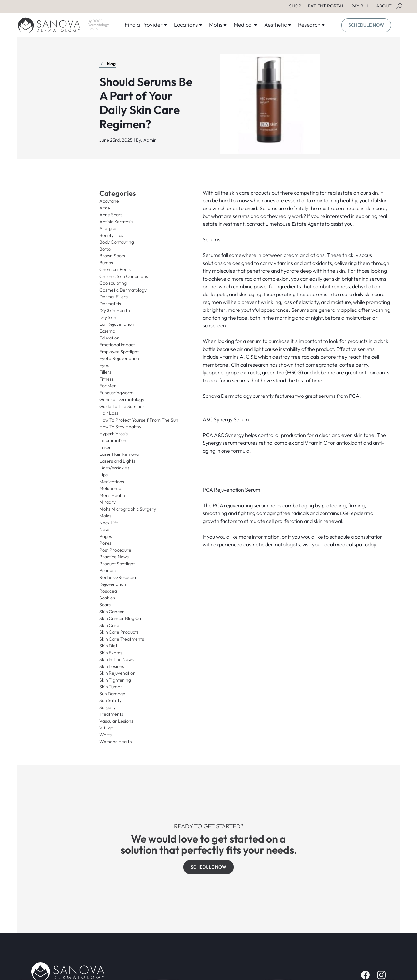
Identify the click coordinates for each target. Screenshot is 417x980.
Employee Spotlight (119, 352)
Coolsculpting (113, 283)
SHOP (295, 6)
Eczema (107, 331)
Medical (246, 25)
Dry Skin (108, 317)
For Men (108, 386)
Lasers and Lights (117, 461)
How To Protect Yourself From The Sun (139, 420)
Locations (188, 25)
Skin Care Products (119, 632)
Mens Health (112, 495)
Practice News (114, 557)
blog (108, 64)
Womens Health (116, 742)
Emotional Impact (117, 345)
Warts (106, 735)
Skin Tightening (115, 680)
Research (312, 25)
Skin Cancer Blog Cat (121, 618)
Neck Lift (109, 523)
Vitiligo (106, 728)
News (105, 529)
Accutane (109, 201)
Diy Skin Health (115, 310)
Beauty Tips (111, 235)
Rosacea (108, 591)
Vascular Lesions (116, 721)
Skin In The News (116, 659)
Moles (105, 516)
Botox (105, 249)
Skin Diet (108, 646)
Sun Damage (112, 694)
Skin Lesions (112, 666)
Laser (105, 447)
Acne (105, 208)
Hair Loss (109, 413)
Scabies (107, 598)
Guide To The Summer (122, 406)
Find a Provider (146, 25)
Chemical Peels (115, 269)
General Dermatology (122, 399)
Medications (112, 482)
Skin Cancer (112, 612)
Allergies (108, 228)
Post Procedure (115, 550)
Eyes (104, 365)
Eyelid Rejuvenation (119, 358)
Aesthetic (278, 25)
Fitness (107, 379)
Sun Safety (110, 700)
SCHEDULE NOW (366, 25)
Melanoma (110, 488)
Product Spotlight (117, 564)
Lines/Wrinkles (114, 468)
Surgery (108, 707)
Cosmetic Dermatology (123, 290)
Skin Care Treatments (122, 639)
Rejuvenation (113, 584)
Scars (105, 605)
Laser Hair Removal (120, 454)
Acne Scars (111, 215)
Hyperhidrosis (114, 434)
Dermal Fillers (114, 297)
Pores (105, 543)
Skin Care (109, 625)
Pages (106, 536)
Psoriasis (108, 570)
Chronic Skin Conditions (124, 276)
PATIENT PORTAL (326, 6)
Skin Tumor (111, 687)
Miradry (108, 502)
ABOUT (384, 6)
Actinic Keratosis (116, 222)
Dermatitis (110, 304)
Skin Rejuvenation (117, 673)
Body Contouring (117, 242)
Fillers (105, 372)
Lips (103, 475)
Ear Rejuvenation (117, 324)
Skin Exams (111, 653)
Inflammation (113, 440)
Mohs (218, 25)
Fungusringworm (116, 393)
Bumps (106, 263)
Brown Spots (112, 256)
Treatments (111, 714)
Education (109, 338)
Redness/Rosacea (118, 577)
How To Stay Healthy (120, 427)
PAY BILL (360, 6)
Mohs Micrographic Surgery (128, 509)
